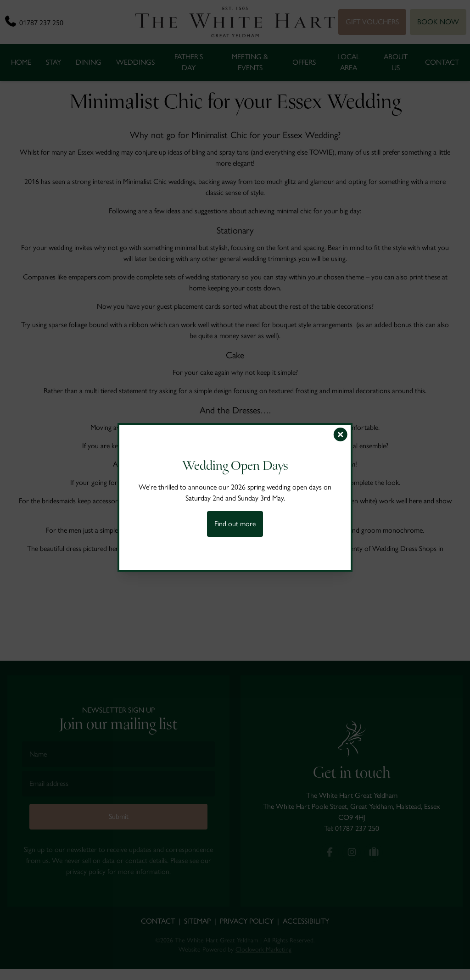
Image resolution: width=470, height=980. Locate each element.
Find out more (235, 524)
